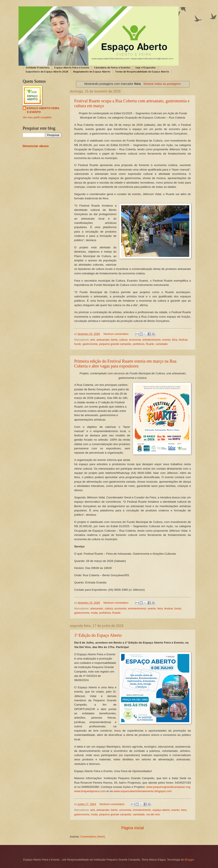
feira (175, 340)
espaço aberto (161, 810)
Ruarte (150, 344)
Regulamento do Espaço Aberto (92, 72)
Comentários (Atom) (93, 837)
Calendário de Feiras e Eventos (112, 68)
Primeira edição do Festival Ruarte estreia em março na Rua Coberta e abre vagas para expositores (125, 364)
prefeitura (138, 344)
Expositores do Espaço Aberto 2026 (47, 72)
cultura (123, 340)
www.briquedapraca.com (90, 791)
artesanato (103, 340)
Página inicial (132, 828)
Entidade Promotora (38, 68)
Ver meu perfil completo (37, 117)
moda (94, 613)
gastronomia (90, 344)
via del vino (153, 814)
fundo (78, 344)
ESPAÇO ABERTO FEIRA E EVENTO (43, 110)
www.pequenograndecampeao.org (168, 787)
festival (183, 340)
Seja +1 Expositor (146, 68)
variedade (162, 344)
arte (93, 340)
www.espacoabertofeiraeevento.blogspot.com (143, 791)
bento (114, 340)
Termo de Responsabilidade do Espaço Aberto (142, 72)
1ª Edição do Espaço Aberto (98, 635)
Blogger (189, 860)
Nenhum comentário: (117, 334)
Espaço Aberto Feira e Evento (72, 68)
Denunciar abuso (36, 146)
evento (166, 340)
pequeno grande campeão (115, 344)
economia (135, 340)
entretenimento (152, 340)
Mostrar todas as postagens (162, 84)
